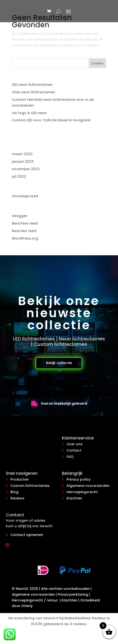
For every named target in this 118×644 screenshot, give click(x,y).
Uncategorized (25, 196)
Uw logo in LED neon (29, 113)
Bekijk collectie (59, 363)
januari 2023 (23, 161)
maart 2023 (22, 154)
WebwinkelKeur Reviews (85, 618)
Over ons (74, 444)
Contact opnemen (27, 535)
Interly (27, 606)
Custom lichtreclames (30, 486)
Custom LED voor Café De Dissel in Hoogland (51, 120)
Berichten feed (25, 223)
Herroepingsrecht (82, 492)
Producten (20, 479)
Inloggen (20, 216)
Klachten (74, 498)
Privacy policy (79, 479)
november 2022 (26, 169)
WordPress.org (25, 238)
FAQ (70, 457)
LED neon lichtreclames (32, 85)
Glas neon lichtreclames (33, 92)
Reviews (17, 498)
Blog (14, 492)
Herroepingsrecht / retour (35, 600)
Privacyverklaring (73, 594)
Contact (74, 450)
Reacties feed (24, 231)
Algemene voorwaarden (88, 486)
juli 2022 (19, 176)
